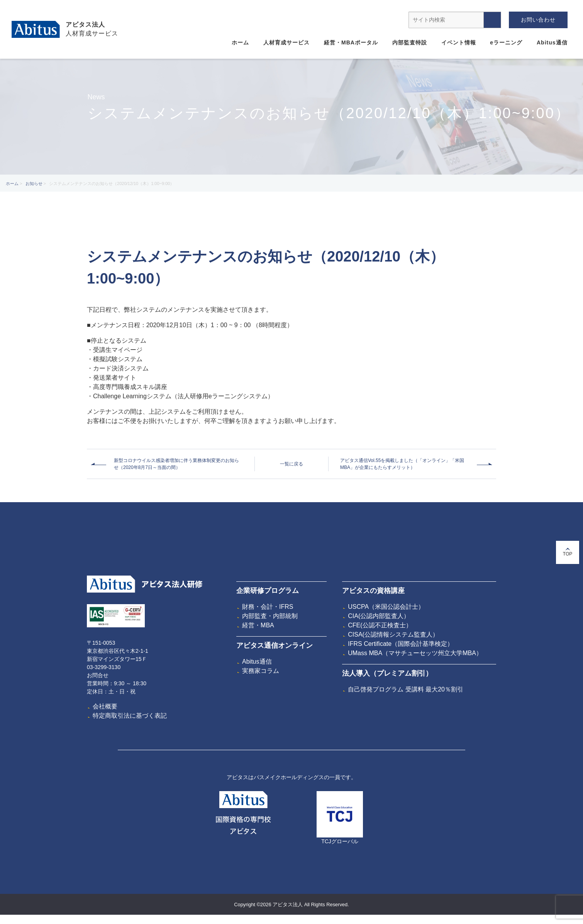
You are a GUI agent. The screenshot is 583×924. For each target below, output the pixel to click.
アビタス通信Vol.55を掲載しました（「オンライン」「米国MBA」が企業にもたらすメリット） (402, 464)
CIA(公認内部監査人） (379, 616)
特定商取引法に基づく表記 (130, 716)
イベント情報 (459, 42)
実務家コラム (261, 671)
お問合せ (98, 675)
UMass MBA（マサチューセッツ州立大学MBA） (415, 653)
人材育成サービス (286, 42)
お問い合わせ (538, 20)
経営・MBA (258, 625)
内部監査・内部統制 (270, 616)
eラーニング (506, 42)
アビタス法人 (85, 25)
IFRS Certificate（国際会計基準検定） (401, 644)
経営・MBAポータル (351, 42)
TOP (568, 552)
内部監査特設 (410, 42)
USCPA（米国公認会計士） (386, 607)
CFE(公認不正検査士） (380, 625)
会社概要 (105, 706)
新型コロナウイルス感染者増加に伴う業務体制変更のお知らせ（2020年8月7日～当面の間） (176, 464)
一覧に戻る (291, 464)
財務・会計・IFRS (268, 607)
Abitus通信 (552, 42)
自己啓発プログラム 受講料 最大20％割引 (406, 689)
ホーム (240, 42)
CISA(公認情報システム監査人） (393, 634)
